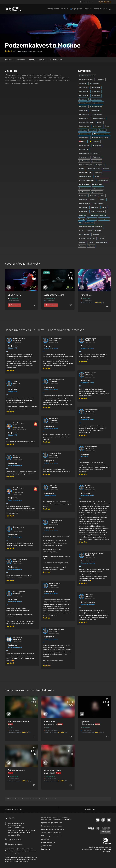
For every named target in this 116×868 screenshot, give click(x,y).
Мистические (84, 149)
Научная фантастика (86, 80)
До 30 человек (97, 192)
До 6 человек (84, 91)
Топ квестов (92, 219)
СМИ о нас (45, 839)
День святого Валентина (100, 138)
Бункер (107, 126)
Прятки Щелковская (88, 723)
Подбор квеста (53, 9)
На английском (84, 145)
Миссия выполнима (88, 563)
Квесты (32, 60)
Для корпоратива (95, 99)
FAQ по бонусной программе (51, 836)
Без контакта (84, 118)
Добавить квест (47, 846)
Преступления (98, 203)
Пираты (93, 200)
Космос (100, 122)
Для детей (83, 84)
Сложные (102, 200)
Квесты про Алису (94, 169)
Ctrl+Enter (66, 819)
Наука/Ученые (84, 234)
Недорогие (83, 215)
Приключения (97, 115)
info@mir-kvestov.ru (15, 844)
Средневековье (103, 180)
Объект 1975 (14, 295)
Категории (21, 60)
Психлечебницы (85, 203)
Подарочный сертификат (98, 215)
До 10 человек (84, 161)
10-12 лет (93, 196)
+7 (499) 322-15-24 (105, 2)
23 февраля (95, 142)
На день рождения (96, 107)
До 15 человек (84, 184)
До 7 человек (96, 87)
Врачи (91, 242)
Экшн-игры (94, 207)
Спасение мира (84, 157)
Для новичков (94, 84)
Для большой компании (87, 76)
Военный (98, 230)
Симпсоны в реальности (51, 723)
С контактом (89, 223)
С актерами (101, 80)
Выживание (83, 211)
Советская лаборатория (87, 238)
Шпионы (91, 246)
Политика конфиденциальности (53, 829)
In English (97, 145)
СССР (81, 230)
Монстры (96, 234)
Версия (104, 207)
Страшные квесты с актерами (89, 153)
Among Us (86, 295)
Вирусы (89, 230)
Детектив (102, 130)
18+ (80, 223)
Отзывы (42, 60)
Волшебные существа (87, 180)
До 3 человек (96, 95)
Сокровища (83, 200)
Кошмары (106, 169)
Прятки (101, 238)
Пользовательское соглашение (52, 826)
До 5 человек (96, 91)
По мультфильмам (85, 173)
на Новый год (84, 138)
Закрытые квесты (56, 60)
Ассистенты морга (54, 295)
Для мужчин (83, 111)
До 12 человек (97, 184)
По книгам (98, 173)
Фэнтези (93, 130)
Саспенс (82, 242)
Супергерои (83, 207)
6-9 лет (102, 196)
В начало (90, 809)
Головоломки (97, 126)
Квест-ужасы (104, 219)
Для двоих (83, 99)
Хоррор (82, 219)
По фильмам (97, 157)
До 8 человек (84, 87)
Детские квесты (85, 188)
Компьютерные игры (98, 211)
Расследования (101, 242)
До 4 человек (84, 95)
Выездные (83, 196)
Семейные (83, 107)
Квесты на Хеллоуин (101, 134)
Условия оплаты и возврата (51, 833)
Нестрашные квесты (98, 118)
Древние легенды (85, 176)
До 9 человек (97, 161)
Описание (8, 60)
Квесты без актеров (86, 165)
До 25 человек (84, 192)
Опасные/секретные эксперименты (91, 227)
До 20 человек (98, 188)
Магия (97, 176)
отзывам (37, 51)
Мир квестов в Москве (14, 809)
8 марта (83, 142)
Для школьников (85, 134)
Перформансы (84, 115)
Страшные (83, 130)
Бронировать (14, 305)
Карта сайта (46, 849)
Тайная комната (50, 495)
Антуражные (100, 165)
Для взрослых (98, 103)
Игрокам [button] (88, 9)
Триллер (82, 246)
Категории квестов (48, 842)
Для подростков (85, 103)
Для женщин (95, 111)
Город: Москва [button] (100, 9)
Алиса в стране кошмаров (53, 772)
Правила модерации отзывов (52, 823)
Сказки (82, 169)
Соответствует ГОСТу (86, 122)
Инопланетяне (84, 126)
